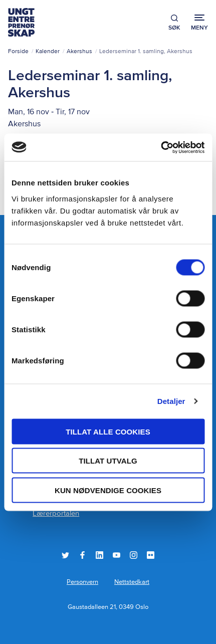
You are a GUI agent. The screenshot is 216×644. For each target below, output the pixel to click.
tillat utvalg (108, 461)
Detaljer (171, 401)
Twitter (65, 555)
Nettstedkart (132, 582)
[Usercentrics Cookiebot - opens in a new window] (161, 147)
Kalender (48, 52)
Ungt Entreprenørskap (21, 22)
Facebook (82, 555)
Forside (18, 52)
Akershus (79, 52)
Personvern (82, 582)
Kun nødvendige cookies (108, 490)
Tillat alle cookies (108, 431)
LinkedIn (99, 555)
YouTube (117, 555)
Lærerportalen (56, 513)
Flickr (151, 555)
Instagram (134, 555)
